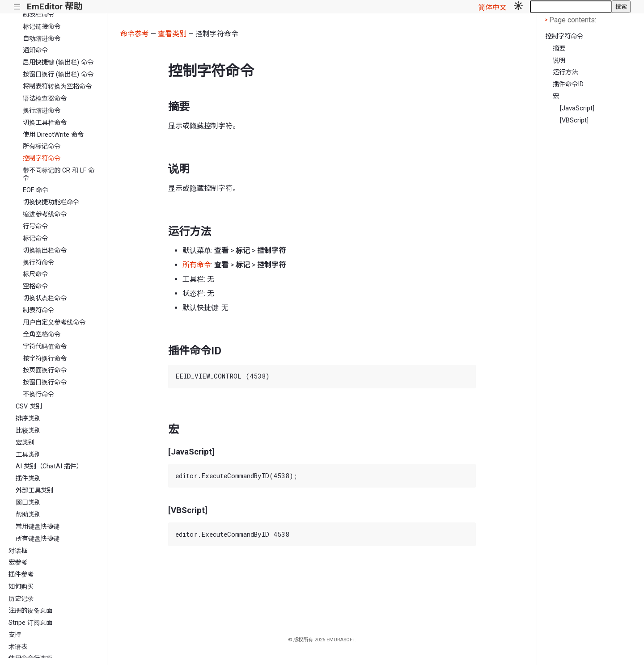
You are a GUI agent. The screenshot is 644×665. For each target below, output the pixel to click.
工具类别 (28, 455)
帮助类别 (28, 515)
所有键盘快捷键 (38, 539)
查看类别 (172, 34)
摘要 (559, 48)
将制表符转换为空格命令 (57, 86)
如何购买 (21, 587)
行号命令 (35, 226)
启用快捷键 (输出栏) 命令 (58, 62)
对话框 (18, 551)
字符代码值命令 (45, 347)
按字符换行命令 (45, 359)
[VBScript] (574, 120)
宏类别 (25, 443)
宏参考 (18, 562)
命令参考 (135, 34)
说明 (559, 61)
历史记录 (21, 599)
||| (17, 7)
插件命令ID (568, 84)
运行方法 (565, 72)
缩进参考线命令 (45, 214)
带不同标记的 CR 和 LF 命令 (59, 174)
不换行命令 (38, 394)
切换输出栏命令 (45, 250)
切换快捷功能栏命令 (51, 202)
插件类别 (28, 478)
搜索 (621, 6)
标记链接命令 (42, 27)
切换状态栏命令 (45, 298)
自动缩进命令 (42, 39)
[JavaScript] (577, 108)
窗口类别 (28, 503)
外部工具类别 (34, 490)
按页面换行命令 (45, 370)
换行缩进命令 (42, 111)
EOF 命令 (36, 190)
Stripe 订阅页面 (30, 623)
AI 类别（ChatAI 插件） (49, 466)
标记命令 (35, 238)
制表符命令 (38, 310)
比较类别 (28, 431)
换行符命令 (38, 263)
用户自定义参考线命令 (54, 322)
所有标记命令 (42, 146)
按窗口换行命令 (45, 382)
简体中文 (492, 7)
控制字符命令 (42, 158)
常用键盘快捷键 (38, 527)
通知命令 (35, 50)
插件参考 (21, 575)
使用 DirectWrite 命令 (53, 135)
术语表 (18, 647)
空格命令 (35, 286)
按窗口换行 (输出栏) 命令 (58, 74)
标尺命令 (35, 274)
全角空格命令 (42, 335)
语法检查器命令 (45, 99)
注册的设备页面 (30, 611)
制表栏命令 (38, 15)
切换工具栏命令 (45, 123)
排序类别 (28, 419)
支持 (15, 635)
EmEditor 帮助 (54, 6)
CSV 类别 (29, 406)
